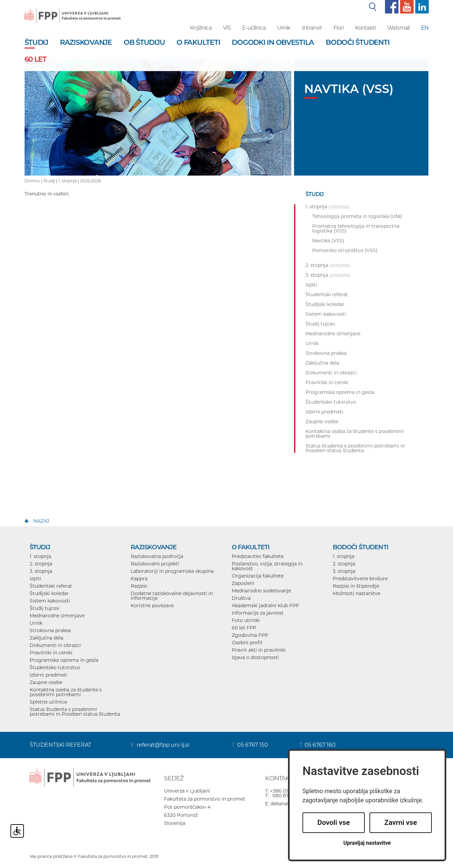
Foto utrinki (246, 620)
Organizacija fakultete (258, 576)
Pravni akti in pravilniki (259, 650)
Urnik (284, 28)
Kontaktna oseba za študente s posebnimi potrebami (66, 692)
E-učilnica (254, 28)
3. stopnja (41, 571)
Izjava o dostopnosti (255, 657)
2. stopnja (41, 564)
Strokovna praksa (50, 630)
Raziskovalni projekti (155, 564)
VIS (227, 28)
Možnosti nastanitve (357, 593)
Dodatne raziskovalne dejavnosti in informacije (172, 596)
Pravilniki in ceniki (51, 653)
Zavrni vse (401, 823)
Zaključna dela (46, 638)
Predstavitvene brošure (360, 579)
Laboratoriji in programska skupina (172, 571)
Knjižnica (201, 28)
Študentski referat (51, 586)
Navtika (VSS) (328, 241)
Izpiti (35, 579)
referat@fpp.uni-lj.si (163, 745)
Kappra (139, 579)
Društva (241, 598)
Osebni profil (247, 643)
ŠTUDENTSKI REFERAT (60, 745)
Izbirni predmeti (48, 675)
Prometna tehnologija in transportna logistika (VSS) (356, 228)
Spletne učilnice (48, 702)
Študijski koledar (49, 593)
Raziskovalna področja (157, 556)
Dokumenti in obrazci (55, 645)
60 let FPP (244, 628)
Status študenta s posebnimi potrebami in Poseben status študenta (75, 712)
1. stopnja (68, 181)
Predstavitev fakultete (258, 556)
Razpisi (139, 586)
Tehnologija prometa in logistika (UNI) (357, 216)
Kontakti (365, 28)
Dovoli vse (333, 823)
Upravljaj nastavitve (367, 843)
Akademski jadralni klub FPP (265, 606)
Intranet (312, 28)
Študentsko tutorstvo (55, 668)
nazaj (41, 521)
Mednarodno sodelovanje (261, 591)
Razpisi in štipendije (356, 586)
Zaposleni (243, 583)
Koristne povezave (152, 606)
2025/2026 (91, 181)
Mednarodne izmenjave (57, 616)
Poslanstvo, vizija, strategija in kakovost (267, 566)
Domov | (34, 181)
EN (425, 28)
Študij (49, 181)
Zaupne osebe (46, 682)
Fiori (338, 28)
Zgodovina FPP (250, 635)
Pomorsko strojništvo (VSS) (345, 250)
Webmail (398, 28)
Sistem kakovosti (50, 601)
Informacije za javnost (258, 613)
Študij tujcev (44, 608)
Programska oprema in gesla (64, 660)
